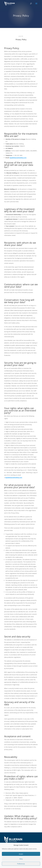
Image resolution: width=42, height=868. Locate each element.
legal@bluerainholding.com (18, 158)
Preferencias (21, 864)
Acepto (21, 854)
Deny (21, 859)
